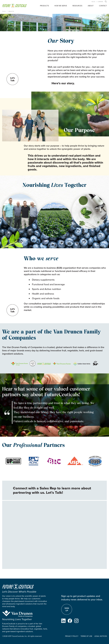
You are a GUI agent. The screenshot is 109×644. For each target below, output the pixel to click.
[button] (106, 2)
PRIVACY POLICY (72, 637)
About (91, 6)
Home (4, 11)
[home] (14, 6)
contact (103, 6)
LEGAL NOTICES (101, 637)
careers (100, 2)
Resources (77, 6)
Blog (93, 2)
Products (44, 6)
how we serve (61, 6)
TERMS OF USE (86, 637)
